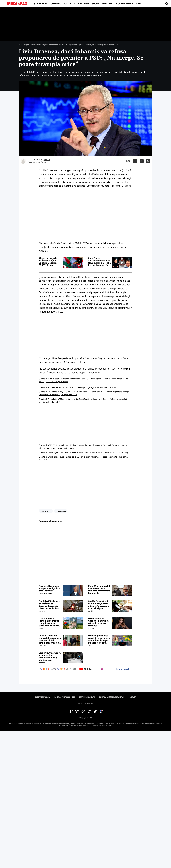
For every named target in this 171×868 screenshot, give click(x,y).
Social (96, 4)
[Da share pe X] (142, 161)
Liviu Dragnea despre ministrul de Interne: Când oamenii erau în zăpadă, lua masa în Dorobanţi (88, 452)
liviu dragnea (61, 511)
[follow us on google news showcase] (67, 669)
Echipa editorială (43, 697)
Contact (132, 697)
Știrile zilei (40, 4)
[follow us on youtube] (85, 669)
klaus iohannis (46, 511)
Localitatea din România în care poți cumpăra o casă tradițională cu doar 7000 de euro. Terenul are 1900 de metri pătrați (50, 622)
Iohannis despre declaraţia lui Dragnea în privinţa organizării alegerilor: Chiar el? (82, 387)
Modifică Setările (85, 703)
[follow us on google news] (48, 669)
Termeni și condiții (87, 697)
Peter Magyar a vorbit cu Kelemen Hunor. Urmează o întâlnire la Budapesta (99, 590)
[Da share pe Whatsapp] (148, 161)
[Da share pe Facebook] (135, 161)
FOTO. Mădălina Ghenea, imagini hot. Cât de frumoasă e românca (99, 622)
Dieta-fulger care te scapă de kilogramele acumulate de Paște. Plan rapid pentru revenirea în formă (99, 639)
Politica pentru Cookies (65, 697)
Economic (55, 4)
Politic (68, 4)
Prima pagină (24, 45)
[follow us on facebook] (123, 669)
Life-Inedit (108, 4)
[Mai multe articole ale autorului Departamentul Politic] (23, 161)
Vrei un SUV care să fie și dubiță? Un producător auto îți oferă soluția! (50, 656)
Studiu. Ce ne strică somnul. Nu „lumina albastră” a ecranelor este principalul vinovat (99, 605)
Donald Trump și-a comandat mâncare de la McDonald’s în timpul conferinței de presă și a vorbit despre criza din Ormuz (50, 639)
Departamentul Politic (37, 162)
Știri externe (82, 4)
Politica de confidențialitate (112, 697)
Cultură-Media (125, 4)
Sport (139, 4)
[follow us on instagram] (104, 669)
